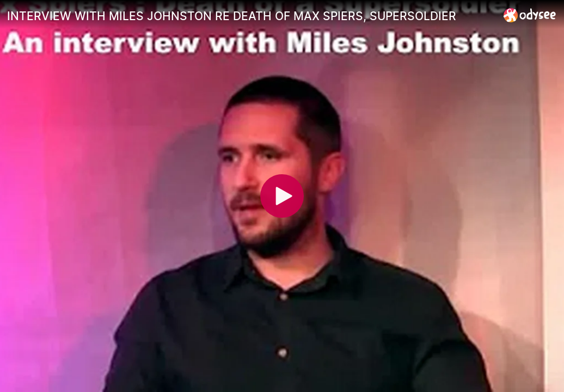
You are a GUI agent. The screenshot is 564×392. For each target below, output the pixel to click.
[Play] (282, 196)
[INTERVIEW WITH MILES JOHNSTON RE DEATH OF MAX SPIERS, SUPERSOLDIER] (251, 16)
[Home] (530, 15)
